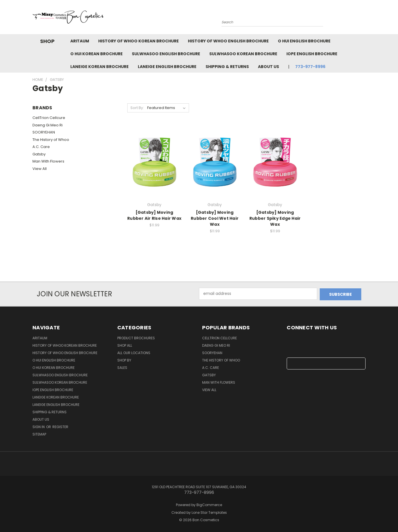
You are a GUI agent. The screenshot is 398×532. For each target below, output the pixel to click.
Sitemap (39, 434)
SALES (122, 367)
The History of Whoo (51, 140)
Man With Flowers (48, 161)
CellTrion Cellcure (49, 118)
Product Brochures (136, 337)
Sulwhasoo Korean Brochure (243, 54)
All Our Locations (134, 352)
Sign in (39, 426)
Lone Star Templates (209, 512)
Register (60, 426)
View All (40, 169)
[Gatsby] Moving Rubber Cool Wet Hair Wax (215, 218)
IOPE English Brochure (312, 54)
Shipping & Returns (227, 67)
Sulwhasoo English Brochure (166, 54)
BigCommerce (209, 504)
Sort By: (137, 108)
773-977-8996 (310, 67)
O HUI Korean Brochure (97, 54)
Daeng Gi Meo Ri (48, 125)
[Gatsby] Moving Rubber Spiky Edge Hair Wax (275, 218)
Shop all (125, 345)
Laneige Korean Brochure (99, 67)
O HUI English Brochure (304, 41)
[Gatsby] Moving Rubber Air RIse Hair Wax (154, 215)
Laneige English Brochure (167, 67)
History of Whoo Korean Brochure (139, 41)
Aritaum (80, 41)
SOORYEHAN (44, 132)
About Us (268, 67)
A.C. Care (41, 147)
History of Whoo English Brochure (228, 41)
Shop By (124, 360)
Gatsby (39, 154)
